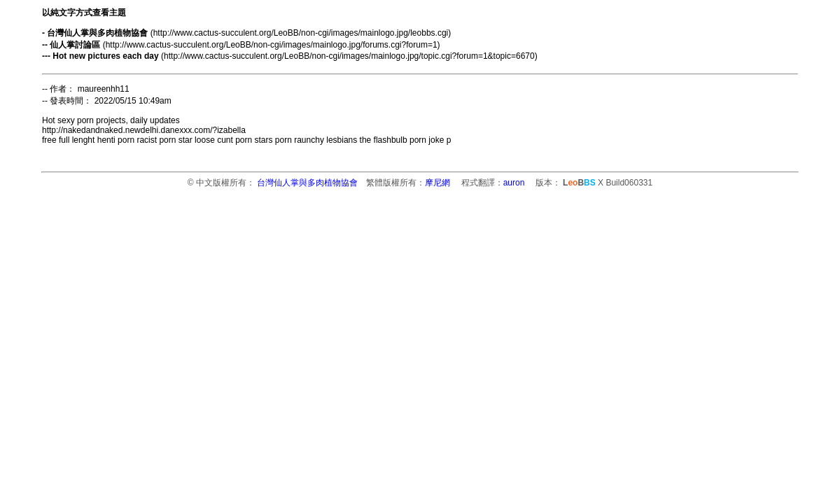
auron (514, 183)
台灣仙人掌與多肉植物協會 (307, 183)
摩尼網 (437, 183)
